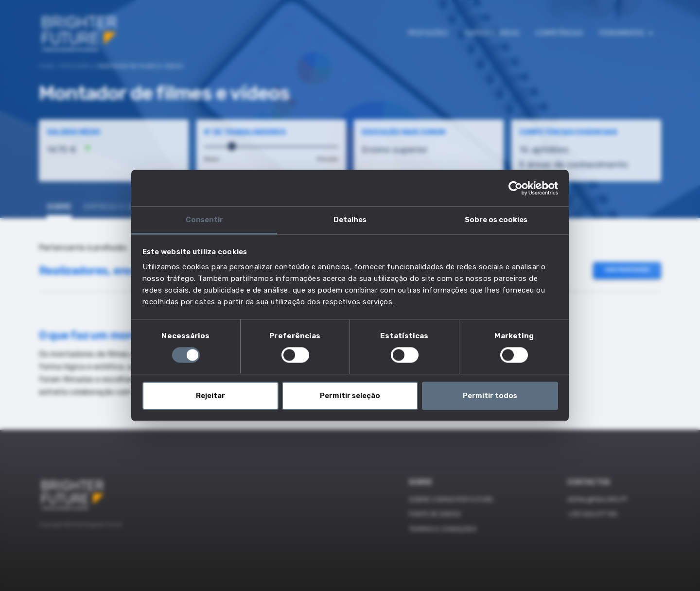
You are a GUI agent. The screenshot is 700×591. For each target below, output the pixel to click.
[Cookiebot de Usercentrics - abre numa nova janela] (516, 188)
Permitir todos (490, 396)
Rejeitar (210, 396)
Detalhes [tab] (350, 220)
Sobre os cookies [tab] (496, 220)
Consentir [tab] (204, 220)
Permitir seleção (350, 396)
